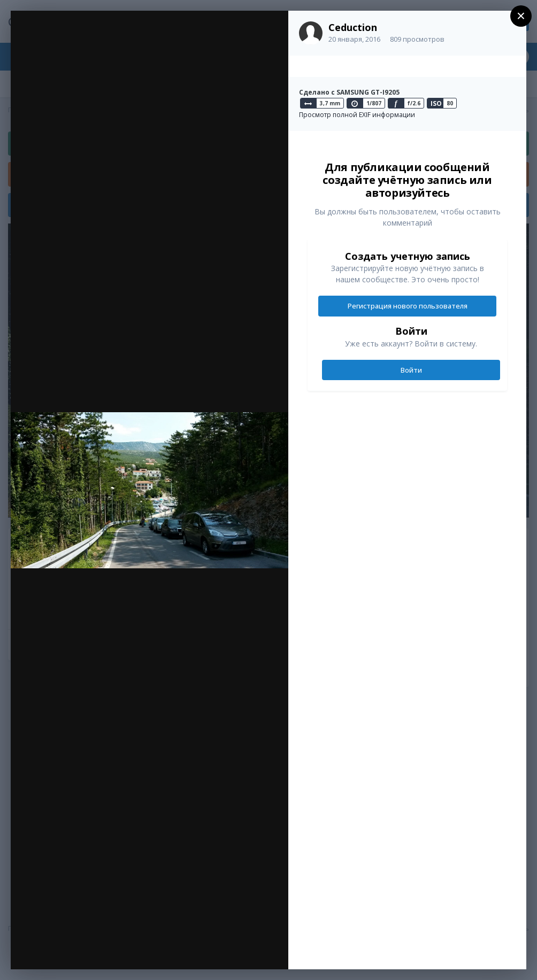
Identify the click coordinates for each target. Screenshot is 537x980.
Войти (411, 370)
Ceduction (353, 27)
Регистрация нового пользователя (408, 306)
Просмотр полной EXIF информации (357, 115)
